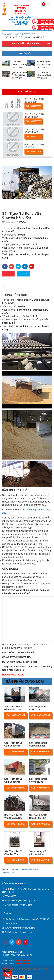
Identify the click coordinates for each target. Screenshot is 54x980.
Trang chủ (7, 34)
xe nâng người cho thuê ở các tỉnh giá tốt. (44, 65)
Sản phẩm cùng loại (25, 681)
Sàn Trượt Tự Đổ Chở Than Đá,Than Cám (38, 709)
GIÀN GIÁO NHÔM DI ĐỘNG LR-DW (34, 116)
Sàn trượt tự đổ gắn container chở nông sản (38, 854)
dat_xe (8, 274)
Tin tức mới (25, 53)
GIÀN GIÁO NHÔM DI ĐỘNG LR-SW (34, 131)
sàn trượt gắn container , (30, 870)
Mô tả (5, 286)
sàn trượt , (15, 870)
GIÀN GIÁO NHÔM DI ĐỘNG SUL (34, 146)
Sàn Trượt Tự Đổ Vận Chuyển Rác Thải (13, 818)
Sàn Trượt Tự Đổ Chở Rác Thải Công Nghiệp (13, 854)
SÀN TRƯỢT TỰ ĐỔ (25, 34)
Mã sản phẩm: (9, 222)
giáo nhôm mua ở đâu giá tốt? (19, 74)
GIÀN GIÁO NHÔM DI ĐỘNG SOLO (34, 101)
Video (39, 286)
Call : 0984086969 (34, 106)
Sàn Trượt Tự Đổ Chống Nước (38, 780)
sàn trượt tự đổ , (9, 872)
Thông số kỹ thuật (22, 286)
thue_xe (24, 274)
